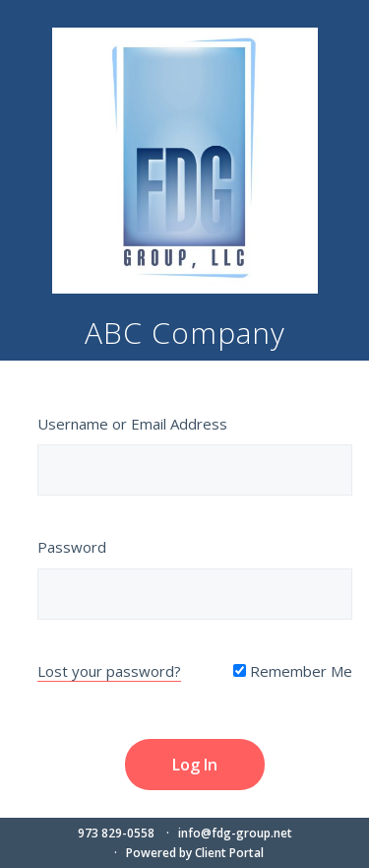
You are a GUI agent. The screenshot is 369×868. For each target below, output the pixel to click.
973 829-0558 (116, 833)
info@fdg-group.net (235, 833)
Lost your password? (109, 671)
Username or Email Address (132, 424)
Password (72, 547)
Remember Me (293, 671)
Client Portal (229, 853)
